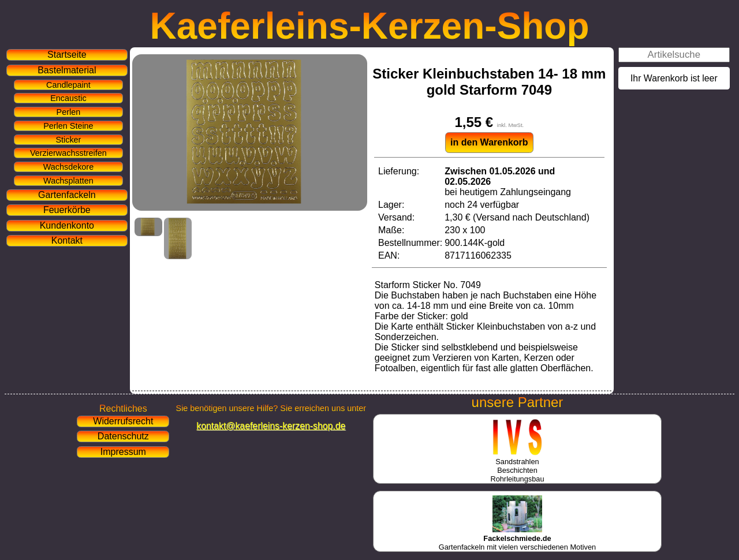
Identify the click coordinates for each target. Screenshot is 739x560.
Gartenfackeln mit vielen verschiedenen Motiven (517, 538)
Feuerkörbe (67, 210)
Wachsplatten (68, 181)
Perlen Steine (68, 126)
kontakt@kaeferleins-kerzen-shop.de (271, 426)
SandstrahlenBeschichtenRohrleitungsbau (517, 466)
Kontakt (67, 240)
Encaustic (68, 98)
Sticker (68, 140)
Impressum (123, 452)
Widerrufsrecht (123, 421)
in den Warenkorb (489, 142)
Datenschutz (123, 436)
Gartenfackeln (67, 195)
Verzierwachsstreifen (68, 153)
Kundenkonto (67, 225)
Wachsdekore (68, 167)
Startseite (67, 55)
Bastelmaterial (67, 70)
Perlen (69, 112)
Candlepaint (68, 85)
